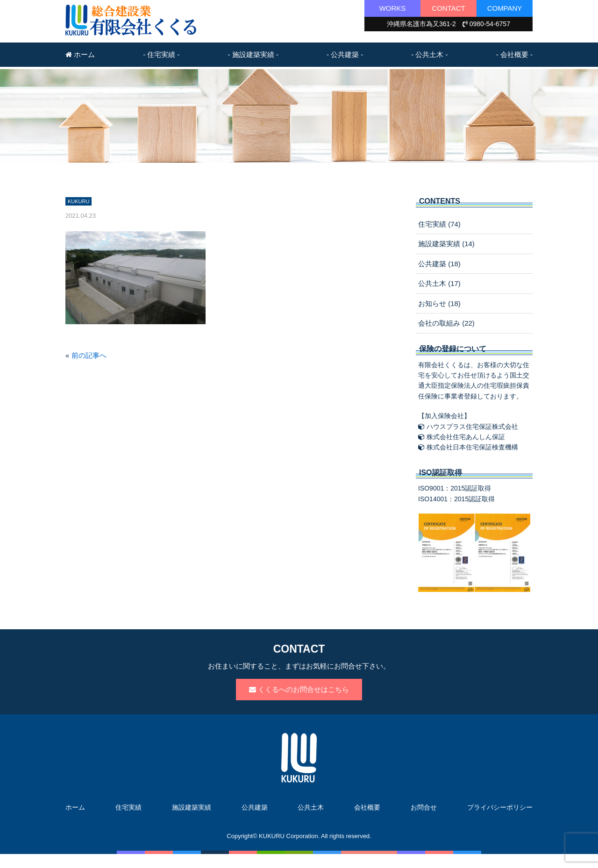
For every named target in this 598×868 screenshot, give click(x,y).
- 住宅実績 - (161, 54)
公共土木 (311, 807)
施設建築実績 (192, 807)
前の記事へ (89, 355)
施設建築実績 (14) (446, 244)
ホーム (80, 54)
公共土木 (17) (439, 283)
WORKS (393, 8)
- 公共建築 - (345, 54)
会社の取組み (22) (446, 323)
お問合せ (424, 807)
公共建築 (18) (439, 264)
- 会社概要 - (514, 54)
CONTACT (448, 8)
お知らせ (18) (439, 303)
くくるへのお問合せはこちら (299, 689)
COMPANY (505, 8)
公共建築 (255, 807)
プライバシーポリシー (500, 807)
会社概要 (367, 807)
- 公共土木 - (429, 54)
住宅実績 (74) (439, 224)
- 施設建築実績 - (253, 54)
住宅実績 (128, 807)
